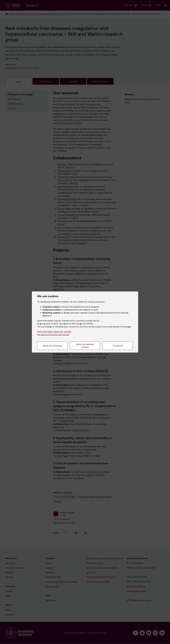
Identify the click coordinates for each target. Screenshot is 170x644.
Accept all (118, 346)
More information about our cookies (54, 332)
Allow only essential (52, 346)
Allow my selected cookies (85, 346)
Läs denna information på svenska (53, 335)
